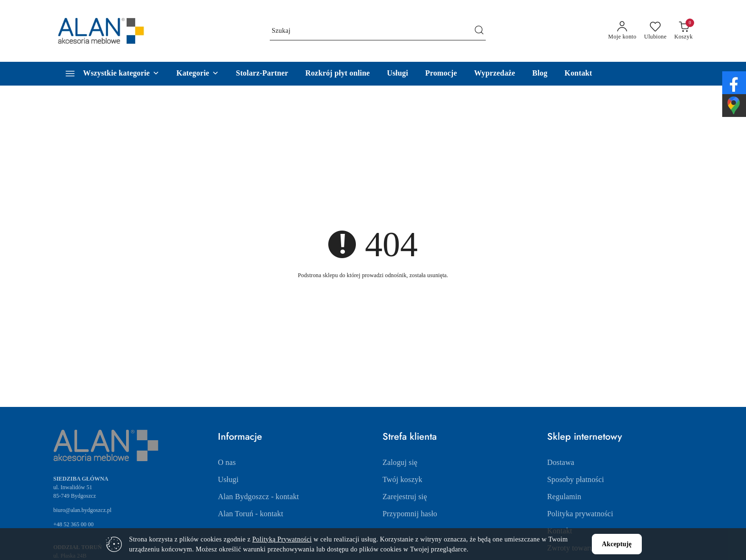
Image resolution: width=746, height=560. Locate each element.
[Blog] (540, 74)
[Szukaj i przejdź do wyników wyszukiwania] (479, 31)
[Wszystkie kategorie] (108, 74)
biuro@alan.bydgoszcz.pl (82, 510)
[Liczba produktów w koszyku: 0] (683, 31)
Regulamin (564, 497)
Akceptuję (617, 544)
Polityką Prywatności (282, 539)
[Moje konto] (622, 31)
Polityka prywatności (580, 514)
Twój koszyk (402, 479)
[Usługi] (398, 74)
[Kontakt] (579, 74)
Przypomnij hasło (410, 514)
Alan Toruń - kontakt (250, 514)
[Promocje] (441, 74)
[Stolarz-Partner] (262, 74)
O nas (227, 462)
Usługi (228, 479)
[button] (198, 74)
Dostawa (561, 462)
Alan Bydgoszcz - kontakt (258, 497)
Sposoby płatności (576, 479)
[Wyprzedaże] (495, 74)
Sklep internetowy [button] (584, 437)
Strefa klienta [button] (410, 437)
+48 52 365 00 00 (74, 524)
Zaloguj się (400, 462)
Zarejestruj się (405, 497)
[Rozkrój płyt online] (338, 74)
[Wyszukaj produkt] (378, 31)
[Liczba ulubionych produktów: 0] (656, 31)
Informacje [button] (240, 437)
